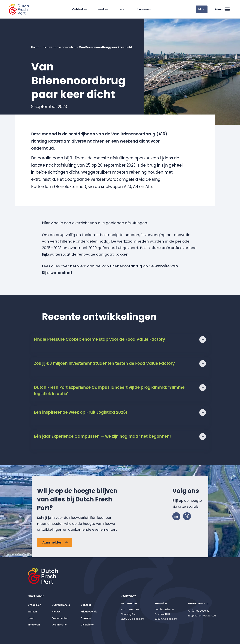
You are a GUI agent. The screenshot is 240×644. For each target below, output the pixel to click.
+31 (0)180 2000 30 (198, 611)
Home (35, 47)
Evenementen (60, 618)
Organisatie (59, 625)
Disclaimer (87, 625)
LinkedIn (177, 516)
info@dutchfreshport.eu (202, 616)
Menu (223, 9)
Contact (86, 605)
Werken (103, 9)
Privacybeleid (89, 612)
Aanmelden (52, 542)
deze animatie (165, 248)
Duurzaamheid (61, 605)
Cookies (86, 618)
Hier (46, 223)
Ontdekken (80, 9)
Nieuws (56, 612)
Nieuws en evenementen (59, 47)
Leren (122, 9)
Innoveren (144, 9)
